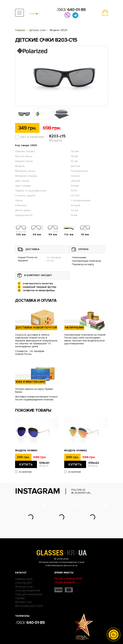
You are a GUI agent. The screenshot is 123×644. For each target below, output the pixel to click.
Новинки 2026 (24, 579)
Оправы (20, 598)
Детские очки (23, 602)
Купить (26, 464)
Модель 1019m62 (76, 451)
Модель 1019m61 (26, 451)
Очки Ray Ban (23, 583)
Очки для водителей (28, 590)
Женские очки (24, 587)
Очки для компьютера (29, 594)
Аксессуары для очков (29, 606)
